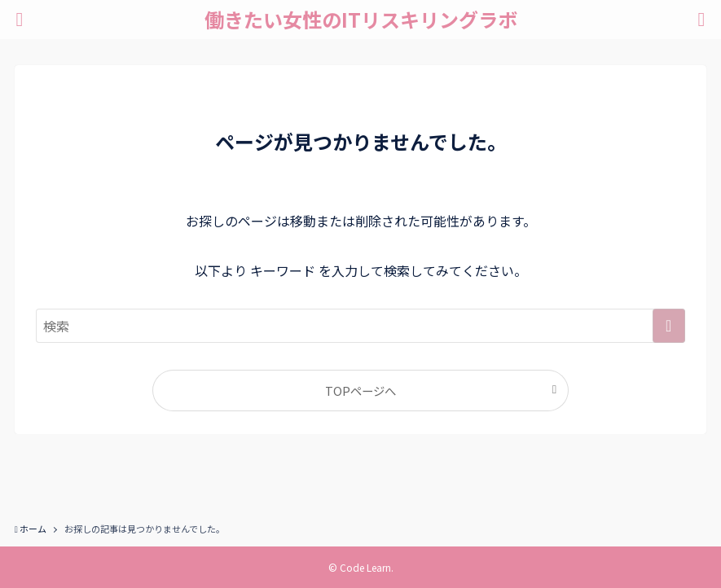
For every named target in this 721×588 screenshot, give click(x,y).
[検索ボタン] (701, 20)
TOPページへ (360, 391)
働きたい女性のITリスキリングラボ (361, 20)
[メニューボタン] (20, 20)
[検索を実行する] (669, 326)
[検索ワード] (360, 326)
